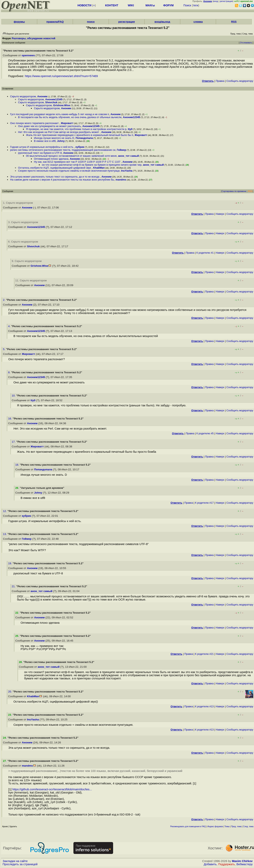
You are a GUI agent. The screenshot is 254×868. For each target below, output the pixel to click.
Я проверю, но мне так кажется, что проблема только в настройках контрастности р (76, 129)
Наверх (220, 214)
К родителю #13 (204, 706)
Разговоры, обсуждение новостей (34, 38)
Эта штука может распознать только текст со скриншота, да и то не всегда (55, 177)
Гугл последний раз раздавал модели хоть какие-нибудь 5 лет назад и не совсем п (60, 114)
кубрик (80, 147)
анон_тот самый (128, 156)
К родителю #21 (204, 654)
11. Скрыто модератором (31, 280)
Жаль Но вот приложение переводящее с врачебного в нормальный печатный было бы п (80, 135)
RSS (234, 22)
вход (216, 1)
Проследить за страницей (20, 864)
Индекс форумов (215, 826)
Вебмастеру (245, 864)
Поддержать (227, 864)
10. (14, 396)
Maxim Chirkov (242, 861)
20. (10, 692)
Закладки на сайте (15, 861)
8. (10, 372)
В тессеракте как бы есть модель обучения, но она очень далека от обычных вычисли (70, 117)
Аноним (42, 96)
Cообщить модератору (240, 81)
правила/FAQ (55, 22)
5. (4, 349)
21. (14, 586)
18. (18, 465)
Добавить (210, 864)
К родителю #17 (204, 503)
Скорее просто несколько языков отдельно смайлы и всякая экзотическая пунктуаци (69, 171)
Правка (220, 81)
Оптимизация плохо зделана (51, 159)
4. (10, 326)
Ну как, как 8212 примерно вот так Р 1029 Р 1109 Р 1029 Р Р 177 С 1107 (77, 162)
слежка (198, 22)
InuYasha (127, 171)
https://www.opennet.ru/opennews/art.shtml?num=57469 (61, 76)
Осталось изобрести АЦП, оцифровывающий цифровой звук (55, 168)
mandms (121, 180)
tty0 (130, 129)
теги (196, 5)
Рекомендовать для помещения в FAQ (188, 826)
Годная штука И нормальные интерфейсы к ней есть (42, 147)
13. (5, 534)
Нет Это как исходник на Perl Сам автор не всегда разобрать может (59, 132)
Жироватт (67, 123)
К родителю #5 (205, 433)
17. (14, 442)
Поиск (187, 5)
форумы (19, 22)
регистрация (226, 1)
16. (10, 419)
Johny (61, 141)
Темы (227, 826)
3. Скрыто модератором (23, 222)
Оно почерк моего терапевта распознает (35, 123)
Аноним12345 (54, 99)
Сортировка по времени (234, 191)
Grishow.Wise (62, 105)
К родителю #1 (205, 253)
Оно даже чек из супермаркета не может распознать (50, 126)
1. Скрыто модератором (18, 203)
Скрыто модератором (23, 96)
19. (10, 563)
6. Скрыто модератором (23, 242)
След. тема (248, 826)
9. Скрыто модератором (27, 261)
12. (5, 511)
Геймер (122, 150)
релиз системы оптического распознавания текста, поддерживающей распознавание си (63, 150)
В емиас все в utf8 (45, 141)
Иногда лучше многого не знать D (54, 138)
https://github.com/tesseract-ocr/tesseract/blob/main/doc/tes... (52, 789)
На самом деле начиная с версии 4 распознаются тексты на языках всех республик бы (62, 180)
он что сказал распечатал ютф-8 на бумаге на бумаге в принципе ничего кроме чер (92, 165)
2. (4, 300)
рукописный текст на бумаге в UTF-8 (40, 153)
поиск (91, 22)
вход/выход (162, 22)
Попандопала (84, 138)
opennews (28, 55)
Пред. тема (236, 826)
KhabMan (99, 168)
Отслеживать (246, 43)
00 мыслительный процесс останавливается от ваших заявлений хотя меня (71, 156)
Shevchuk (51, 102)
